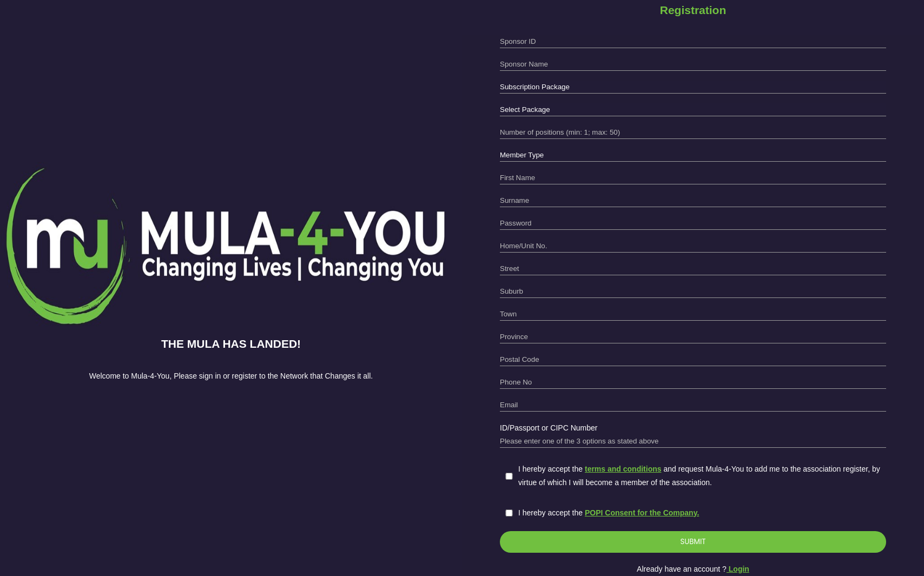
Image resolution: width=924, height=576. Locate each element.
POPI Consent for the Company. (642, 513)
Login (738, 569)
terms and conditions (623, 469)
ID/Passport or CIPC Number (549, 428)
